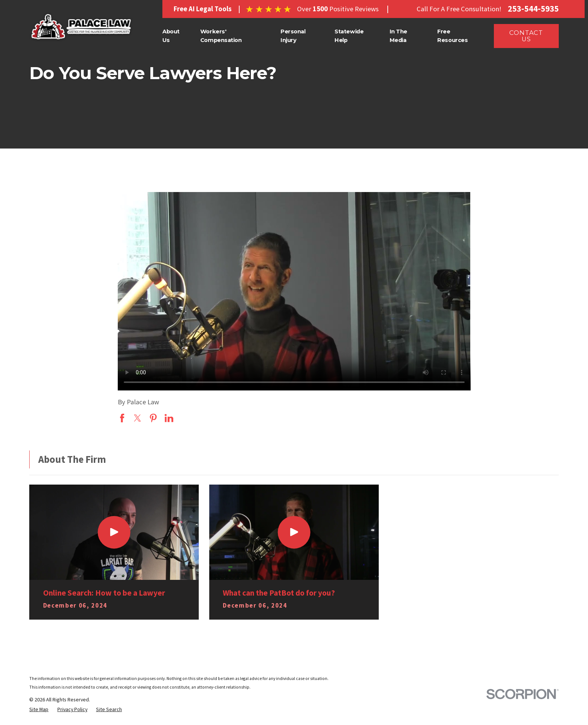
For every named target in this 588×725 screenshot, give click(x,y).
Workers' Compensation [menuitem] (221, 36)
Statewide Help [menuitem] (349, 36)
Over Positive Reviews (338, 9)
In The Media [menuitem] (398, 36)
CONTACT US (526, 36)
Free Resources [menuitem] (452, 36)
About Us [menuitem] (171, 36)
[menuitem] (39, 709)
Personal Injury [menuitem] (293, 36)
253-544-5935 (533, 9)
